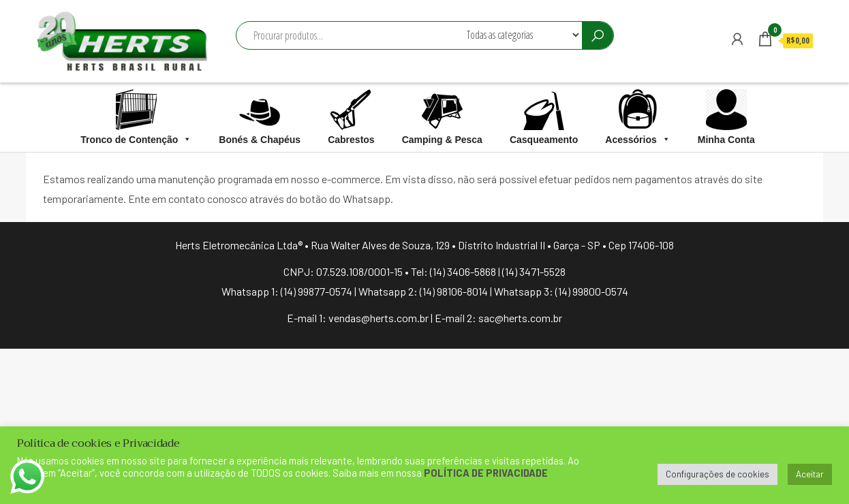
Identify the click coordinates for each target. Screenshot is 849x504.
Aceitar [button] (810, 474)
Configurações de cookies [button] (717, 474)
